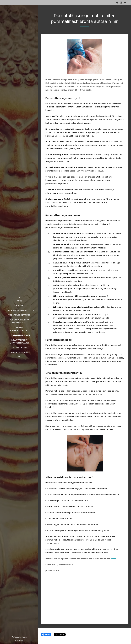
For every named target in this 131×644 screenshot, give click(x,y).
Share (46, 635)
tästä (114, 559)
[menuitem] (19, 301)
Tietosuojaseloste (19, 637)
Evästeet (19, 640)
